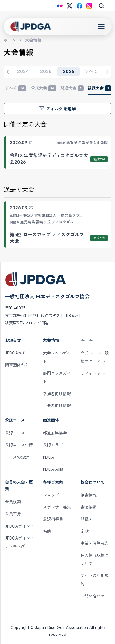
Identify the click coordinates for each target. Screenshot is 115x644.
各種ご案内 (53, 482)
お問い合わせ (93, 596)
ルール (87, 340)
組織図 (87, 519)
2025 (46, 72)
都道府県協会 (55, 433)
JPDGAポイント (19, 526)
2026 (69, 72)
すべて (91, 72)
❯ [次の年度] (107, 71)
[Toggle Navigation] (101, 27)
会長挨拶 (89, 507)
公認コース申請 (19, 445)
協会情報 (89, 495)
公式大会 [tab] (44, 88)
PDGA (48, 457)
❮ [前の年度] (8, 71)
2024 (23, 72)
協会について (93, 482)
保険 (47, 531)
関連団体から (17, 365)
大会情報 (51, 340)
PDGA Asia (53, 469)
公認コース (15, 420)
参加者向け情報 (57, 394)
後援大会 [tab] (100, 88)
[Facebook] (79, 6)
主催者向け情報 (57, 406)
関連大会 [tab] (72, 88)
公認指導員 (53, 519)
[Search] (102, 6)
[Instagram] (89, 6)
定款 (85, 531)
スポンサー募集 (57, 507)
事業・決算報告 (95, 543)
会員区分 (13, 514)
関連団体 (51, 420)
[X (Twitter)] (70, 6)
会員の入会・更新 (19, 486)
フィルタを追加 (58, 109)
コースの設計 (17, 457)
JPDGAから (15, 353)
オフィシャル (93, 373)
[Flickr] (60, 6)
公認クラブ (53, 445)
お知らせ (13, 340)
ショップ (51, 495)
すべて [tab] (16, 88)
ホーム (10, 40)
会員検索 (13, 502)
